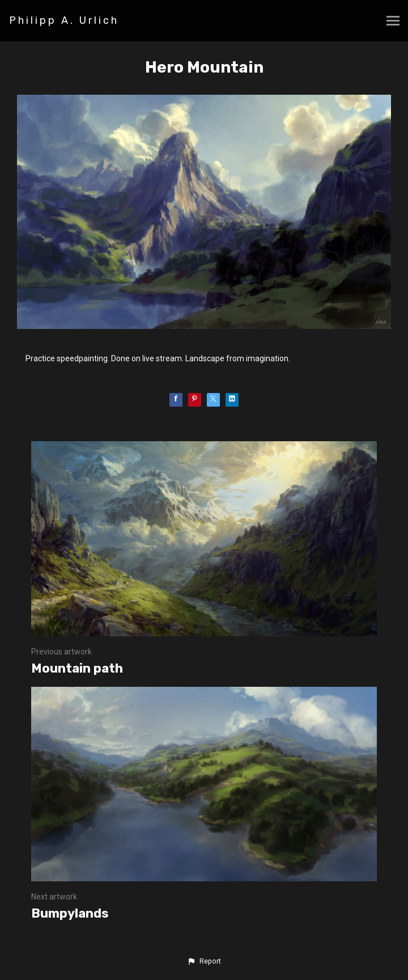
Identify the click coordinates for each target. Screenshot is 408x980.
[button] (204, 961)
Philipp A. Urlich (64, 20)
